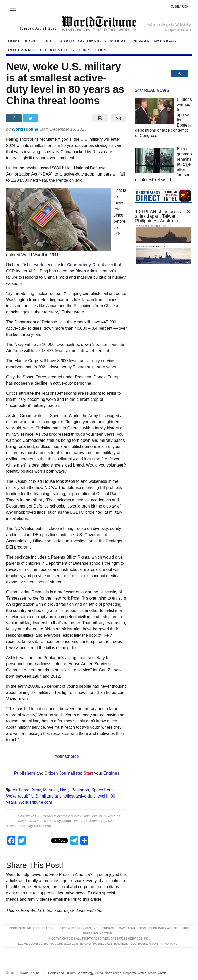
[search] (152, 73)
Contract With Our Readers (33, 928)
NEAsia (141, 41)
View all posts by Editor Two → (31, 826)
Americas (165, 41)
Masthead (127, 928)
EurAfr (66, 41)
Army (36, 790)
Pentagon (80, 790)
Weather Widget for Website (167, 25)
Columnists (92, 41)
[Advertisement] (163, 307)
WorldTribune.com (35, 802)
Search (180, 7)
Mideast (120, 41)
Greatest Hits (57, 50)
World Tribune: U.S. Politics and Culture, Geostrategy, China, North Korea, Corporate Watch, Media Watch (92, 973)
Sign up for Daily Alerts (159, 928)
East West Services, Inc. (79, 928)
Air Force (21, 790)
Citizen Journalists (62, 773)
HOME (14, 41)
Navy (65, 790)
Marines (50, 790)
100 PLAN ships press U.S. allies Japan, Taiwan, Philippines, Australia (163, 216)
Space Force (103, 790)
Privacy (109, 928)
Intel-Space (22, 50)
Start (88, 773)
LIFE (48, 41)
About (32, 41)
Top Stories (92, 50)
